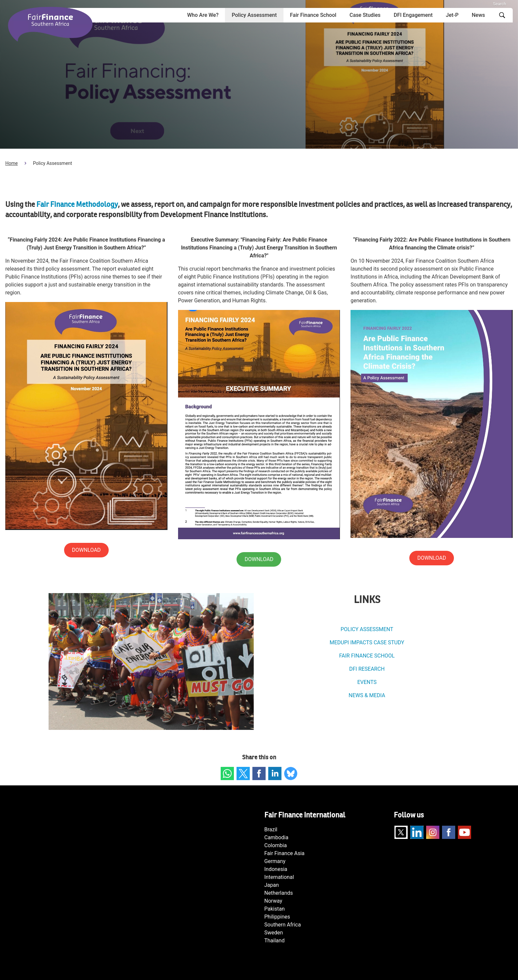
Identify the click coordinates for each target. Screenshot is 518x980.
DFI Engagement (413, 15)
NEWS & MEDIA (367, 695)
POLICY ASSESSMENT (367, 629)
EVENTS (367, 682)
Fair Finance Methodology (76, 205)
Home (12, 163)
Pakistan (275, 909)
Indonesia (276, 869)
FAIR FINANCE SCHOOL (367, 656)
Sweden (274, 933)
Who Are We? (203, 15)
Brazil (271, 829)
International (279, 877)
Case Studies (365, 15)
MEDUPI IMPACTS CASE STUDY (367, 642)
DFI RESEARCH (367, 669)
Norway (273, 901)
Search (499, 4)
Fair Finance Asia (284, 853)
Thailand (274, 941)
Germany (275, 861)
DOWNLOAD (432, 558)
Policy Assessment (254, 15)
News (478, 15)
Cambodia (276, 837)
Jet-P (452, 15)
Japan (272, 885)
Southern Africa (283, 925)
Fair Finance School (313, 15)
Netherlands (279, 893)
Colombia (276, 845)
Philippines (277, 917)
